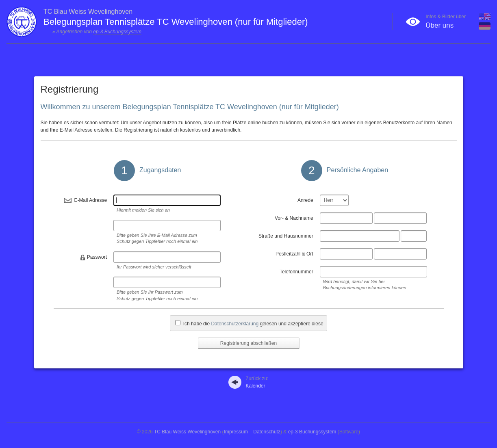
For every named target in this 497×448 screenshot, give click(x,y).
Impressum (236, 432)
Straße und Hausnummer (286, 236)
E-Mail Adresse (90, 200)
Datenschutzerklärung (235, 324)
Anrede (305, 200)
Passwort (97, 257)
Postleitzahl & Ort (294, 254)
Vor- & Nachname (294, 218)
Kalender (257, 382)
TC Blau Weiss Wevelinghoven (187, 432)
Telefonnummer (296, 272)
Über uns (439, 25)
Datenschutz (267, 432)
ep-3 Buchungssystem (117, 32)
